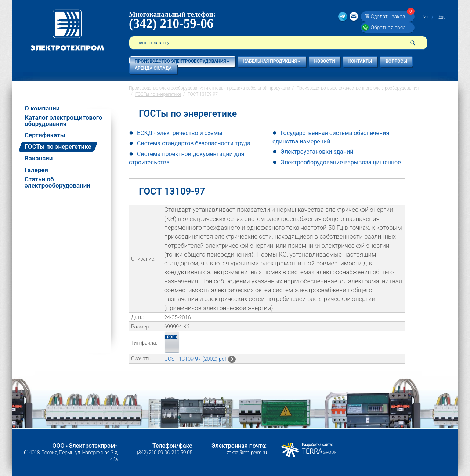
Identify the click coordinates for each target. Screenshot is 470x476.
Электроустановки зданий (317, 152)
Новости (325, 61)
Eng (442, 17)
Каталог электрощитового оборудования (63, 121)
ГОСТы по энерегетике (58, 146)
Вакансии (39, 158)
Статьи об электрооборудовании (57, 182)
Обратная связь (389, 28)
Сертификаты (45, 135)
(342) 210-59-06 (171, 24)
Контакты (360, 61)
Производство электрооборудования (182, 61)
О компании (42, 108)
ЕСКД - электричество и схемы (180, 133)
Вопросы (396, 61)
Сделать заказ (391, 16)
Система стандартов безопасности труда (194, 143)
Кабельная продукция (272, 61)
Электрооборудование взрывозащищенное (341, 162)
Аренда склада (153, 68)
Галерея (36, 170)
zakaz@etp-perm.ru (247, 453)
